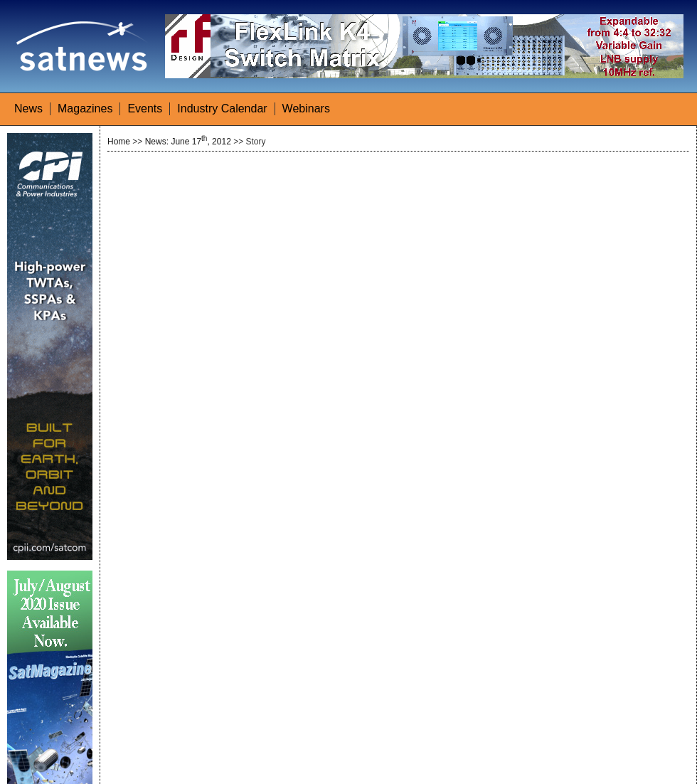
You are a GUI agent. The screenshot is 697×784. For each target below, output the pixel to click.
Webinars (306, 108)
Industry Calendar (222, 108)
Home (119, 142)
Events (145, 108)
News (28, 108)
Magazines (85, 108)
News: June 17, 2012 (188, 142)
